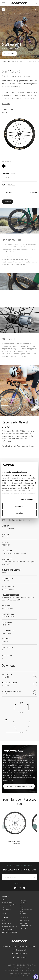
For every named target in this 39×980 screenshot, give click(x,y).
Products (9, 13)
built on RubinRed (24, 976)
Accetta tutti (19, 506)
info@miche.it (21, 950)
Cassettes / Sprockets (9, 905)
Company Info (25, 973)
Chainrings (23, 902)
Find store (7, 202)
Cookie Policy (14, 968)
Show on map (21, 957)
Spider (4, 913)
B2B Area (23, 928)
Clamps (22, 907)
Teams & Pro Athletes (10, 926)
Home (3, 13)
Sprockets (23, 913)
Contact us (24, 918)
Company (5, 918)
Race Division (7, 929)
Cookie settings (25, 968)
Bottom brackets (7, 902)
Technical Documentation (25, 924)
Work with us (24, 920)
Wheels (14, 13)
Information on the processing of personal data (20, 970)
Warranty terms (14, 973)
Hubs (4, 907)
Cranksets (23, 900)
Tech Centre (7, 923)
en (35, 3)
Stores (5, 920)
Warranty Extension (10, 932)
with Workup (13, 976)
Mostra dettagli (27, 500)
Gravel (19, 13)
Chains (22, 905)
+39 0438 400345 (21, 954)
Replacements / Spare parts (26, 910)
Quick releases (7, 909)
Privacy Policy (31, 965)
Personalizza (20, 513)
